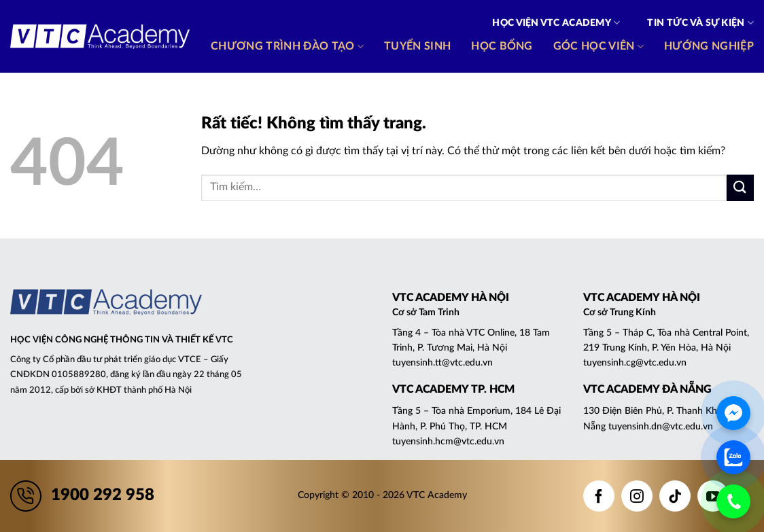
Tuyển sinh (417, 46)
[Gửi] (740, 188)
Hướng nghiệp (709, 46)
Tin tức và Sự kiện (700, 23)
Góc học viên (598, 47)
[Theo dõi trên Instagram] (637, 496)
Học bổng (502, 46)
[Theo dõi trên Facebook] (599, 496)
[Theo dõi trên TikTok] (675, 496)
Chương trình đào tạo (287, 47)
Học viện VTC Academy (556, 23)
